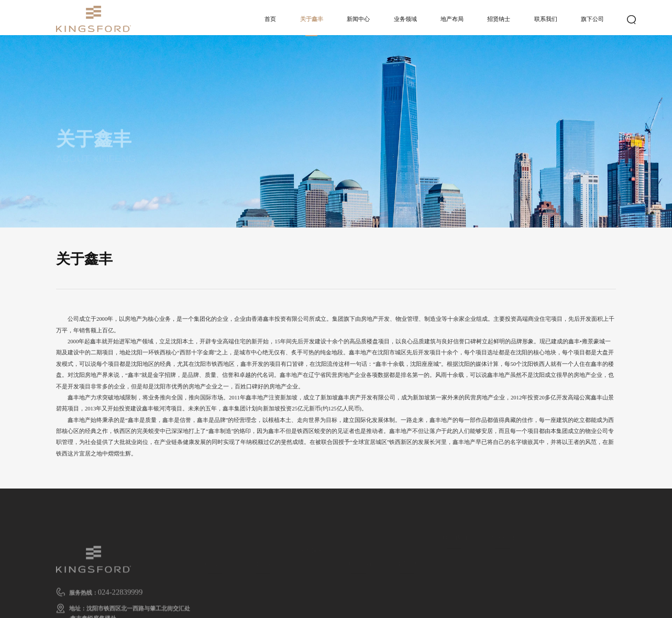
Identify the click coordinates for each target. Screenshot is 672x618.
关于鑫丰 (312, 19)
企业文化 (215, 589)
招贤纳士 (499, 19)
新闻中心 (358, 19)
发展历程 (359, 589)
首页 (270, 19)
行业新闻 (263, 589)
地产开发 (311, 565)
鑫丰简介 (215, 576)
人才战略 (406, 576)
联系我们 (546, 19)
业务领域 (405, 19)
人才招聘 (406, 589)
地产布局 (452, 19)
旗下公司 (592, 19)
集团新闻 (263, 576)
